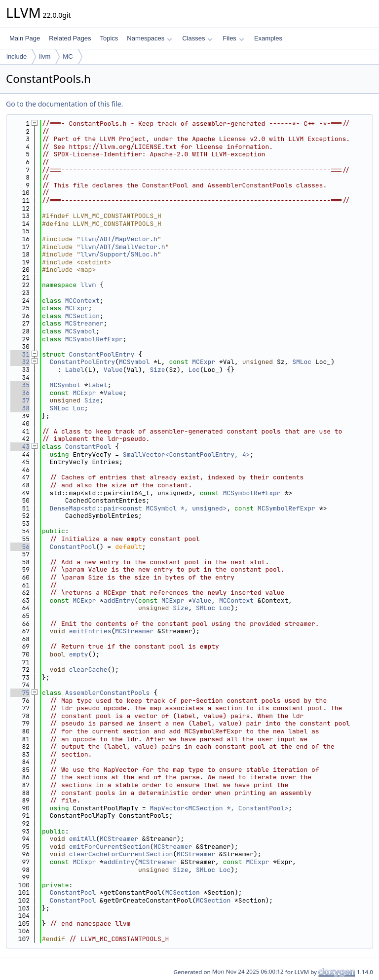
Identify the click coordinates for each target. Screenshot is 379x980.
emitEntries (90, 631)
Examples (268, 38)
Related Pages (70, 38)
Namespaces (149, 38)
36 (20, 393)
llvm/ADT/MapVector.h (119, 239)
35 (20, 385)
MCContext (82, 301)
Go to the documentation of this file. (64, 104)
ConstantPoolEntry (102, 354)
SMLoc (302, 362)
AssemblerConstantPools (108, 693)
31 (20, 354)
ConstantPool (88, 447)
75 (20, 693)
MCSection (82, 316)
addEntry (119, 600)
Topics (109, 38)
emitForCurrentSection (110, 847)
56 (20, 547)
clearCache (88, 670)
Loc (194, 370)
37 (20, 400)
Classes (197, 38)
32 (20, 362)
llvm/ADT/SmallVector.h (123, 247)
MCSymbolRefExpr (94, 339)
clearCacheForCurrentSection (121, 854)
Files (233, 38)
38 (20, 408)
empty (79, 654)
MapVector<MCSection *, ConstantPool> (219, 808)
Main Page (25, 38)
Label (75, 370)
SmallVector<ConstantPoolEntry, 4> (186, 454)
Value (113, 370)
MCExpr (77, 308)
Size (157, 370)
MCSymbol (80, 331)
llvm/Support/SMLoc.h (119, 254)
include (17, 56)
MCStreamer (84, 323)
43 (20, 447)
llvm (45, 56)
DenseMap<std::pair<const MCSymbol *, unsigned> (138, 508)
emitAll (83, 839)
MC (68, 56)
